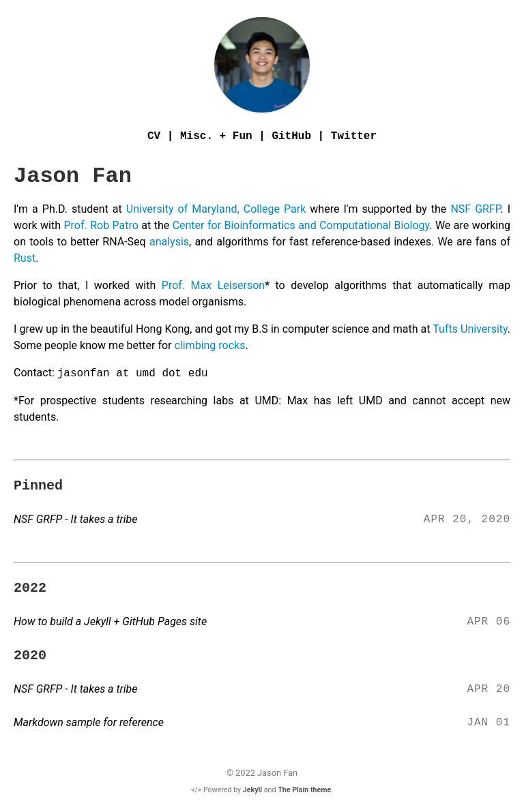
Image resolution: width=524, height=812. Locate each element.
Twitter (354, 136)
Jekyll (252, 790)
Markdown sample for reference (89, 722)
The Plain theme (304, 790)
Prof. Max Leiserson (213, 285)
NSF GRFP (475, 209)
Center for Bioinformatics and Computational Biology (301, 225)
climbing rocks (209, 345)
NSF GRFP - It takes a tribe (76, 519)
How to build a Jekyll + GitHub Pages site (110, 621)
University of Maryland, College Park (218, 209)
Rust (25, 258)
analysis (169, 242)
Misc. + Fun (216, 136)
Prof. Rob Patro (102, 225)
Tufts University (469, 329)
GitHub (291, 136)
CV (154, 136)
